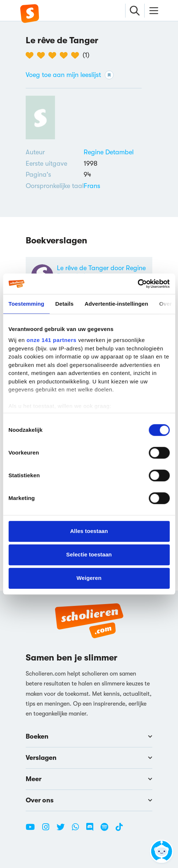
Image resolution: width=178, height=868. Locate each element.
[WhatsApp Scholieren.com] (78, 830)
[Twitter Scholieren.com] (63, 830)
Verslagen (89, 758)
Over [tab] (166, 304)
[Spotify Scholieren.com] (107, 830)
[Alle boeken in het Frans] (92, 186)
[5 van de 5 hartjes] (77, 55)
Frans (92, 186)
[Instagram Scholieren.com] (48, 830)
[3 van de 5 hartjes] (54, 55)
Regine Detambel (109, 152)
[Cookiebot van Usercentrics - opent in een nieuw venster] (137, 284)
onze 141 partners (51, 340)
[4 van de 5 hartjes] (66, 55)
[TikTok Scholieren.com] (119, 830)
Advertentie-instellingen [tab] (116, 304)
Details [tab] (65, 304)
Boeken (89, 736)
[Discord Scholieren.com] (92, 830)
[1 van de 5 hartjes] (31, 55)
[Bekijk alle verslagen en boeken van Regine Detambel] (109, 152)
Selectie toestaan (89, 554)
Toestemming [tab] (26, 304)
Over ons (89, 800)
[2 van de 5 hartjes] (43, 55)
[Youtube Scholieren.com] (33, 830)
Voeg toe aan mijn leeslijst (70, 75)
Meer (89, 779)
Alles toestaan (89, 531)
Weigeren (89, 578)
